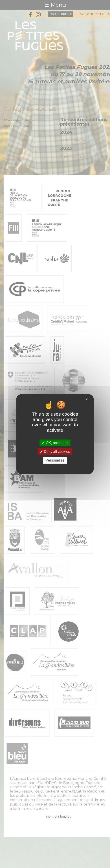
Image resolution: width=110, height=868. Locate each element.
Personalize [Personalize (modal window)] (55, 460)
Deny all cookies (55, 452)
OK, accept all (55, 443)
